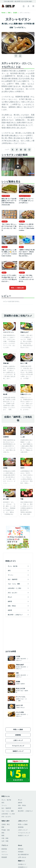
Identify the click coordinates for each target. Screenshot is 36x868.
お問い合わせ (22, 857)
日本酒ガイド (22, 864)
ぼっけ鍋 (6, 499)
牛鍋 (22, 499)
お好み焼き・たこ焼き (8, 814)
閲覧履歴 (4, 857)
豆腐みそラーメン (26, 394)
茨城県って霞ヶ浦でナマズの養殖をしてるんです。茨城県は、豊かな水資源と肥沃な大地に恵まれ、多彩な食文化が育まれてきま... (26, 341)
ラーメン (4, 805)
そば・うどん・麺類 (8, 811)
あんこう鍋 (24, 363)
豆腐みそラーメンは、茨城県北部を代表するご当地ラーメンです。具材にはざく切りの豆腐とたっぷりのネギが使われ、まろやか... (26, 403)
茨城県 (16, 13)
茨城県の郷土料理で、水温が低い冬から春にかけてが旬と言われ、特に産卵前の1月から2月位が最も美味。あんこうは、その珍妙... (27, 372)
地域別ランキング (18, 751)
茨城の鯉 (6, 363)
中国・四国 (5, 838)
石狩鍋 (5, 468)
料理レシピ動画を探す (18, 288)
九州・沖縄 (5, 841)
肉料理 (20, 808)
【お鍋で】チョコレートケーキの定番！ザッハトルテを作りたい (26, 201)
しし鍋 (22, 437)
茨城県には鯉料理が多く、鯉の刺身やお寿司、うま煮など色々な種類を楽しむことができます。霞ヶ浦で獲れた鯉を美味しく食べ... (9, 372)
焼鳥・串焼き (22, 805)
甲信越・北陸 (6, 830)
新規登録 (4, 849)
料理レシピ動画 (18, 729)
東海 (3, 833)
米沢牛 (22, 468)
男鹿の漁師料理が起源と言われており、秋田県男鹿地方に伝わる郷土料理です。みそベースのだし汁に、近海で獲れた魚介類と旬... (9, 446)
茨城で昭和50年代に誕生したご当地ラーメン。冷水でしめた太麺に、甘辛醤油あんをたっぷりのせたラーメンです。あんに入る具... (9, 341)
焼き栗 (5, 394)
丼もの (20, 800)
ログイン (4, 852)
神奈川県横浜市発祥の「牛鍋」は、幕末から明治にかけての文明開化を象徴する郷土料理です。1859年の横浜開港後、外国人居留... (26, 508)
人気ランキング (18, 740)
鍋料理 (20, 803)
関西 (3, 835)
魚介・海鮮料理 (6, 808)
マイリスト (5, 854)
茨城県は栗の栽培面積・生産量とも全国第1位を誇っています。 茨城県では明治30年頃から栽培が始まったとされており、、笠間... (9, 403)
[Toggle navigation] (33, 6)
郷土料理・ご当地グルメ (25, 811)
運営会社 (21, 849)
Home (4, 13)
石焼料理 (6, 437)
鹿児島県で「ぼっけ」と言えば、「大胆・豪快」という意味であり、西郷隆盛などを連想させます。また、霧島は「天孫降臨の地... (9, 508)
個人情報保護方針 (23, 854)
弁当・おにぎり (6, 816)
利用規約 (21, 852)
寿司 (3, 803)
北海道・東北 (6, 824)
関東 (10, 13)
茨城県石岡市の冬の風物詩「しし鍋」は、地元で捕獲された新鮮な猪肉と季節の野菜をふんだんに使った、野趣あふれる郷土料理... (26, 446)
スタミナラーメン (9, 332)
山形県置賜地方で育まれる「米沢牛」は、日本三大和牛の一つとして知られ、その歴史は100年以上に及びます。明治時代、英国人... (26, 477)
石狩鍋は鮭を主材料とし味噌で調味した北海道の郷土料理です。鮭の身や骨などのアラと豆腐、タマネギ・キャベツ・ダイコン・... (9, 477)
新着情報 (18, 735)
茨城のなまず (24, 332)
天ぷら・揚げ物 (6, 800)
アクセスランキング (18, 746)
